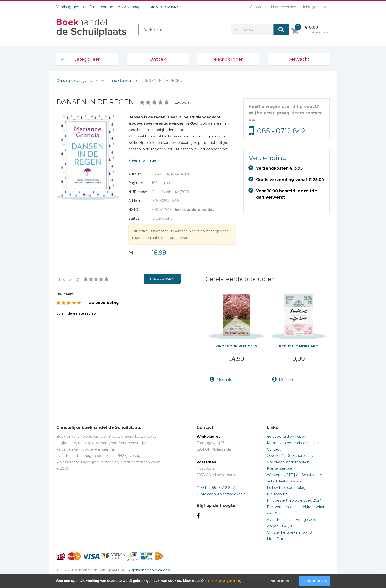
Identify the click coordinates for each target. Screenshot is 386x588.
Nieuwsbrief (277, 494)
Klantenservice (282, 7)
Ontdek (158, 59)
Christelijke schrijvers (74, 81)
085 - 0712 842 (281, 131)
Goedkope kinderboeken (288, 462)
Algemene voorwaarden (149, 570)
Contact (256, 7)
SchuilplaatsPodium (284, 481)
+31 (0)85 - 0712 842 (218, 488)
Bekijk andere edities (194, 210)
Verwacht (299, 59)
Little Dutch (277, 539)
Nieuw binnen (228, 59)
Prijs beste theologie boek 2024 (294, 500)
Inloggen (311, 7)
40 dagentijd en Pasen (286, 437)
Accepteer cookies (315, 581)
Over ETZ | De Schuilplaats (290, 456)
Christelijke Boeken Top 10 (289, 532)
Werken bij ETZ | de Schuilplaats (294, 475)
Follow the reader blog (286, 488)
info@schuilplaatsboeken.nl (223, 494)
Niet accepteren (281, 581)
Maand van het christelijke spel (293, 443)
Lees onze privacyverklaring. (224, 581)
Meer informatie (142, 160)
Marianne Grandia (117, 81)
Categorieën (87, 59)
